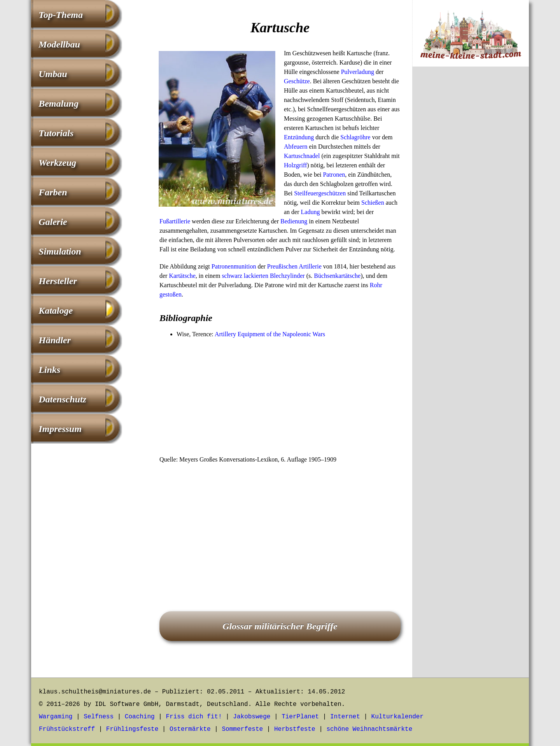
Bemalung (59, 104)
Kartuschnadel (302, 156)
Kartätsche (182, 276)
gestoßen (171, 294)
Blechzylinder (287, 276)
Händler (55, 340)
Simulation (60, 251)
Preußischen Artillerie (294, 266)
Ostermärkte (190, 729)
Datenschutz (62, 399)
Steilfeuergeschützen (320, 193)
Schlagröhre (355, 137)
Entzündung (299, 137)
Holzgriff (295, 165)
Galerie (53, 222)
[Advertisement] (280, 397)
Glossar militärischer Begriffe (280, 626)
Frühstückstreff (67, 729)
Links (49, 370)
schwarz (232, 276)
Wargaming (56, 717)
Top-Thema (61, 15)
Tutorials (56, 133)
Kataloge (56, 311)
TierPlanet (300, 717)
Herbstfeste (295, 729)
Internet (345, 717)
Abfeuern (296, 147)
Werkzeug (57, 163)
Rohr (376, 285)
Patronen (334, 175)
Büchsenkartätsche (337, 276)
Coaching (140, 717)
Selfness (99, 717)
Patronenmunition (234, 266)
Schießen (373, 203)
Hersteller (58, 281)
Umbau (53, 74)
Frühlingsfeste (132, 729)
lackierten (256, 276)
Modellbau (59, 44)
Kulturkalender (397, 717)
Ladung (311, 212)
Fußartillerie (175, 221)
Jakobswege (252, 717)
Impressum (60, 429)
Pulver (349, 72)
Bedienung (294, 221)
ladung (366, 72)
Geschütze (297, 81)
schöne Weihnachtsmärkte (369, 729)
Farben (53, 192)
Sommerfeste (243, 729)
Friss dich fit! (194, 717)
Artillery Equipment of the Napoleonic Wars (270, 334)
